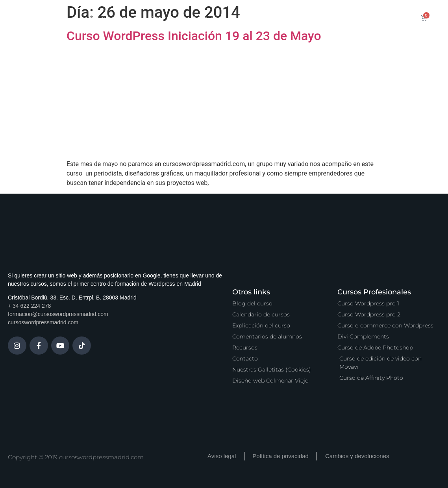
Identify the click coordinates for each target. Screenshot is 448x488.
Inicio (98, 18)
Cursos (128, 18)
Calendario (166, 18)
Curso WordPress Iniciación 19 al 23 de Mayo (194, 36)
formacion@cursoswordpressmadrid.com (58, 314)
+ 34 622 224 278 (29, 306)
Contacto (353, 18)
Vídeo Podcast (307, 18)
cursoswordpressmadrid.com (43, 322)
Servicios (206, 18)
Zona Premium (253, 18)
